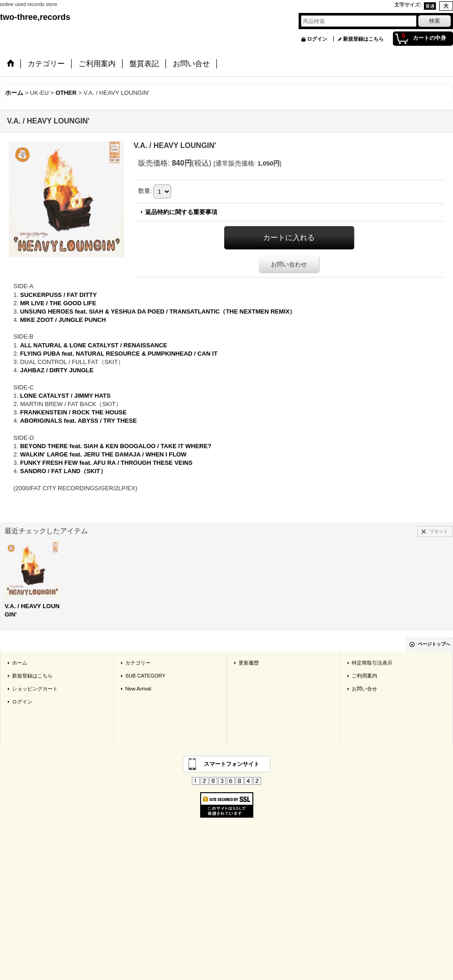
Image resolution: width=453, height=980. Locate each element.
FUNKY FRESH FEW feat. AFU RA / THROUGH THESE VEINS (106, 463)
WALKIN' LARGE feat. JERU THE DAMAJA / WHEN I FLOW (103, 454)
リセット (439, 531)
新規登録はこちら (363, 39)
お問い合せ (364, 689)
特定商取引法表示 (372, 663)
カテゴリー (138, 663)
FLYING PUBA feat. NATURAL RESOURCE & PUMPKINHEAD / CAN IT (119, 354)
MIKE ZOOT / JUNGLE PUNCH (63, 320)
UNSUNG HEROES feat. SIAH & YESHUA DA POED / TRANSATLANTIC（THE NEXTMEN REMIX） (158, 311)
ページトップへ (434, 644)
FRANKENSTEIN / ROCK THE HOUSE (73, 412)
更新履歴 (249, 663)
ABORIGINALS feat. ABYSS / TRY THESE (78, 421)
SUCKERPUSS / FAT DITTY (58, 295)
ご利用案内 (364, 676)
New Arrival (138, 689)
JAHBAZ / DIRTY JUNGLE (57, 370)
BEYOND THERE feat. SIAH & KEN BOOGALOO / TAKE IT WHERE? (116, 446)
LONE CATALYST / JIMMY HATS (65, 396)
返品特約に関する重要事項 (181, 212)
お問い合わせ (289, 264)
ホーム (20, 663)
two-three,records (35, 17)
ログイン (317, 39)
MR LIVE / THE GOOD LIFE (58, 303)
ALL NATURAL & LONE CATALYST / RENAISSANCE (93, 345)
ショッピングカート (35, 689)
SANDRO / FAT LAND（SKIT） (63, 471)
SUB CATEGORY (145, 676)
